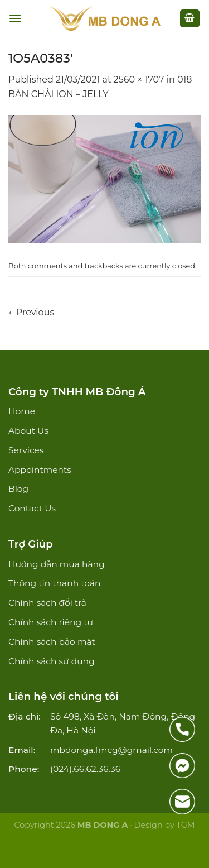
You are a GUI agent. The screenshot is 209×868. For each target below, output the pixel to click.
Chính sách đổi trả (47, 603)
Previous (31, 312)
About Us (28, 431)
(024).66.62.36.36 (85, 769)
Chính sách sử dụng (52, 661)
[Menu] (15, 18)
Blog (18, 489)
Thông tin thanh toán (54, 583)
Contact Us (32, 508)
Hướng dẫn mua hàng (57, 564)
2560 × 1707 (139, 80)
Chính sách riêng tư (51, 622)
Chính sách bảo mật (52, 642)
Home (22, 411)
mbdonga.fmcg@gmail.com (111, 750)
